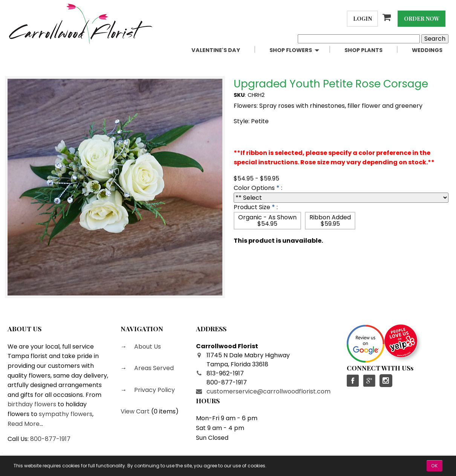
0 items (165, 411)
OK (435, 466)
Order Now (422, 18)
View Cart (135, 411)
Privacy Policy (154, 390)
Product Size (252, 207)
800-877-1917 (50, 439)
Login (363, 18)
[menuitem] (224, 50)
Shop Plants (363, 50)
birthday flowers (32, 404)
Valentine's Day (216, 50)
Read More (24, 424)
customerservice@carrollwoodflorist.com (269, 391)
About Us (147, 347)
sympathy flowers (66, 414)
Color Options (254, 188)
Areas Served (153, 368)
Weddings (427, 50)
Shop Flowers (291, 50)
